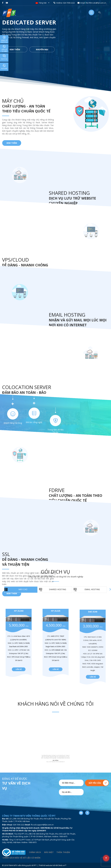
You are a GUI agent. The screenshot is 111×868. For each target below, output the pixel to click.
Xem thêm (15, 49)
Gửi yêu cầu (95, 783)
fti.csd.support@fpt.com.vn (42, 825)
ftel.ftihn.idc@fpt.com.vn (96, 3)
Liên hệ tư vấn (4, 49)
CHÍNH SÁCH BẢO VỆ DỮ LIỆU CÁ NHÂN (21, 858)
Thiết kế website (46, 865)
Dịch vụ (4, 57)
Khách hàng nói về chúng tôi (56, 704)
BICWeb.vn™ (61, 865)
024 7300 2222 (69, 3)
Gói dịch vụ (55, 572)
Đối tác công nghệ (34, 815)
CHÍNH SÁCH (35, 852)
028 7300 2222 (19, 825)
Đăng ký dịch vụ (4, 40)
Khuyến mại (42, 49)
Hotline (4, 67)
